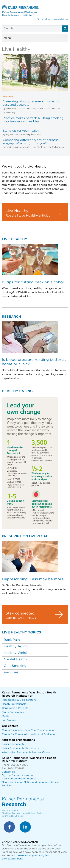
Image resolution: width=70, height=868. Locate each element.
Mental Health (15, 659)
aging (6, 134)
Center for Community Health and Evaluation (29, 734)
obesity (26, 147)
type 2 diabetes (55, 147)
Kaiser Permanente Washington (21, 748)
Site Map (6, 813)
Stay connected (20, 613)
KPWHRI (13, 811)
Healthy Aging (16, 646)
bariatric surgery (12, 147)
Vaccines (11, 672)
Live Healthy (38, 147)
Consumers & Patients (15, 708)
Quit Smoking (15, 666)
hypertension (10, 108)
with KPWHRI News (21, 618)
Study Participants (13, 712)
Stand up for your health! (21, 131)
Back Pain (12, 640)
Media (6, 716)
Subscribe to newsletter (53, 19)
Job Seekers (9, 720)
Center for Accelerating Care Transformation (29, 730)
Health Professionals (14, 704)
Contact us (8, 772)
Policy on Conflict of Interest (19, 779)
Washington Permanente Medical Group (26, 752)
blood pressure (27, 108)
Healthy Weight (17, 653)
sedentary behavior (30, 134)
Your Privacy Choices (12, 816)
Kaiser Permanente (13, 744)
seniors (14, 134)
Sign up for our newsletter (17, 775)
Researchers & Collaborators (19, 700)
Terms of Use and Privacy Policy (27, 813)
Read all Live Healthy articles (28, 216)
